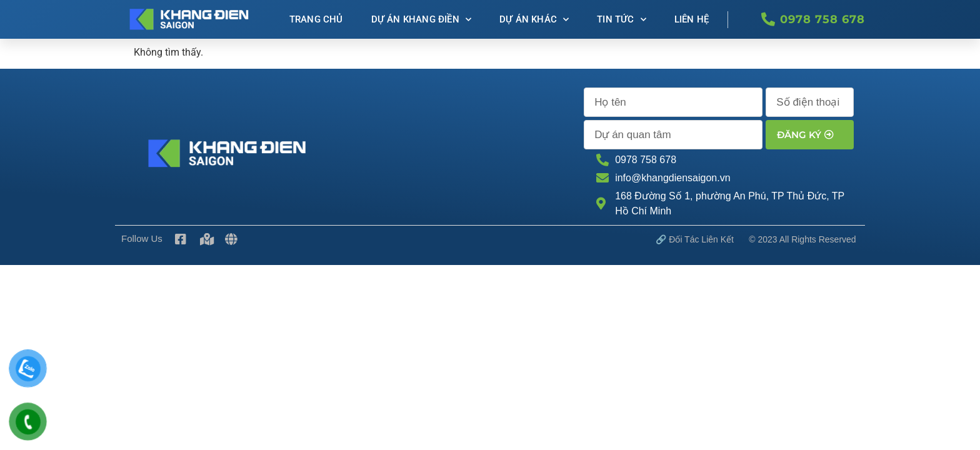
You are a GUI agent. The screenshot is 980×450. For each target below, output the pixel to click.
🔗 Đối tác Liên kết (695, 239)
